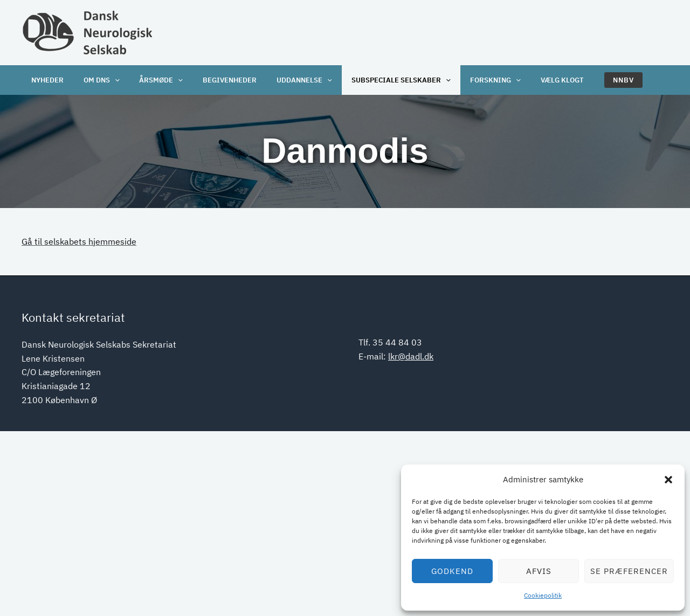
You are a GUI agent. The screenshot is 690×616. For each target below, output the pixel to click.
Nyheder (46, 80)
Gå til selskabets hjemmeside (79, 241)
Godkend (452, 571)
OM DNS (96, 80)
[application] (109, 80)
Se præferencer (629, 571)
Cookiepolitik (543, 595)
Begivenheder (217, 80)
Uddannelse (288, 80)
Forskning (472, 80)
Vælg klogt (535, 80)
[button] (668, 480)
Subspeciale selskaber (381, 80)
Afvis (539, 571)
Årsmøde (152, 80)
